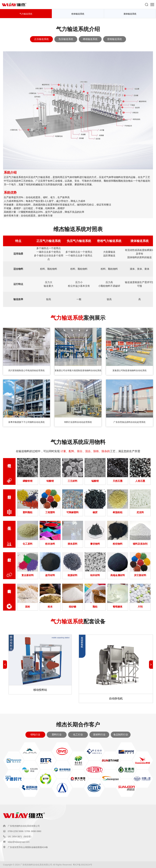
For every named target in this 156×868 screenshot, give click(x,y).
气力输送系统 (26, 14)
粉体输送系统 (78, 14)
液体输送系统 (130, 14)
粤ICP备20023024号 (83, 865)
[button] (151, 665)
